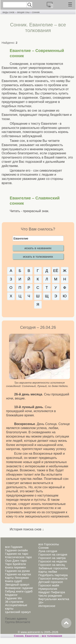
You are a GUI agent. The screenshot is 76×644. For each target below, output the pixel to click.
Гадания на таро (17, 554)
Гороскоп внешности (53, 578)
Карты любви (48, 572)
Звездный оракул (17, 584)
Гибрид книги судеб (19, 591)
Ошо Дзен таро (16, 561)
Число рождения (50, 596)
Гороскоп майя (49, 585)
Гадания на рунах (17, 571)
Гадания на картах (18, 574)
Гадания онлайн (16, 550)
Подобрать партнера (53, 575)
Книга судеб (13, 581)
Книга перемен (16, 567)
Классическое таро (18, 557)
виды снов (9, 12)
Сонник (43, 548)
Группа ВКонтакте (18, 622)
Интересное (47, 606)
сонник (36, 12)
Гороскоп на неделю (53, 561)
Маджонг (11, 595)
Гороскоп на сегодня (53, 554)
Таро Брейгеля (15, 564)
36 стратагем (14, 602)
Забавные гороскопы (53, 568)
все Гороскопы (49, 544)
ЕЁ (56, 271)
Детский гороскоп (51, 582)
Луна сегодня (48, 551)
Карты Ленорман (17, 578)
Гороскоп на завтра (52, 558)
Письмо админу (16, 619)
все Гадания (14, 547)
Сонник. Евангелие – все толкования (38, 636)
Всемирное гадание (19, 588)
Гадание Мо (13, 598)
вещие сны (23, 12)
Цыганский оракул (18, 612)
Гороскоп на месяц (52, 565)
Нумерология (48, 589)
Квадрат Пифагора (52, 592)
